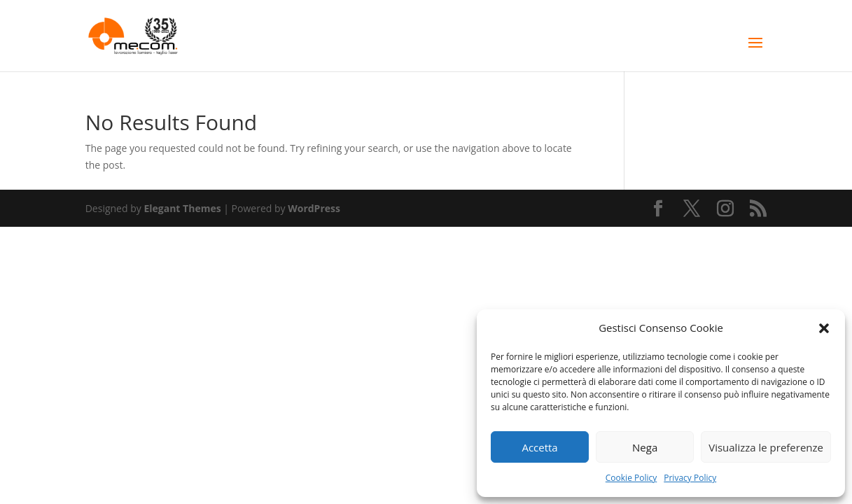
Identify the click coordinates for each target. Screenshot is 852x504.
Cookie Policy (631, 478)
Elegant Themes (182, 208)
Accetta (539, 447)
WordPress (314, 208)
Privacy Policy (690, 478)
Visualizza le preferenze (766, 447)
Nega (645, 447)
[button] (824, 328)
